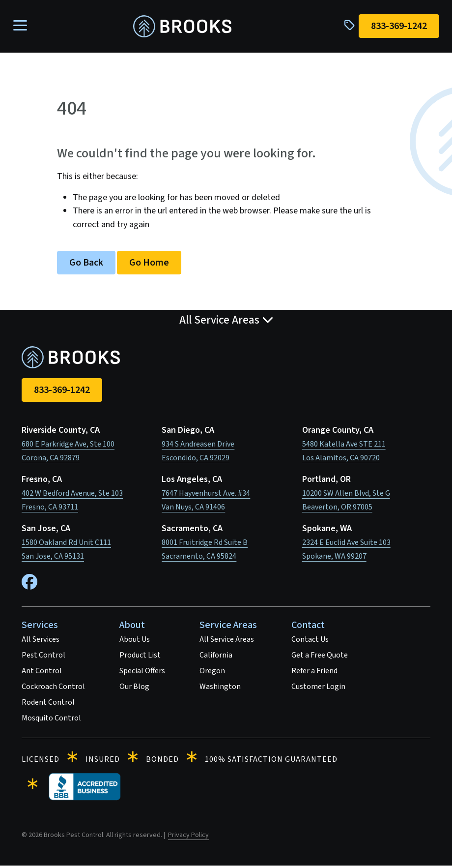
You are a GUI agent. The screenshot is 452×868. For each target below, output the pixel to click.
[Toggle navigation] (23, 28)
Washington (220, 689)
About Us (135, 642)
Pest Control (43, 658)
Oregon (212, 673)
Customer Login (318, 689)
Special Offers (142, 673)
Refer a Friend (314, 673)
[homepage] (182, 28)
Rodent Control (48, 705)
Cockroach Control (53, 689)
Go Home (149, 265)
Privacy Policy (188, 838)
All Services (41, 642)
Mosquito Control (51, 720)
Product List (140, 658)
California (216, 658)
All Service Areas (227, 642)
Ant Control (42, 673)
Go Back (86, 265)
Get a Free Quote (320, 658)
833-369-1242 (62, 392)
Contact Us (310, 642)
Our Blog (134, 689)
